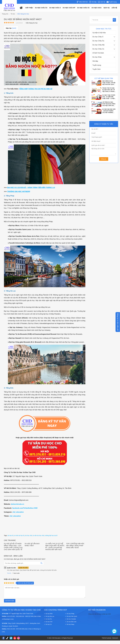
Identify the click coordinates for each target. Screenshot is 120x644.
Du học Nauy (70, 624)
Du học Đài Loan (72, 622)
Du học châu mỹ (69, 8)
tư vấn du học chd (38, 535)
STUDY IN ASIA (98, 53)
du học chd (29, 535)
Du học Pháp (70, 614)
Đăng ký (104, 159)
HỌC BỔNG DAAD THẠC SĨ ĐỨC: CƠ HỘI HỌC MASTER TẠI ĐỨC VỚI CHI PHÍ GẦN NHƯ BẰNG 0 (109, 83)
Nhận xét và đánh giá (12, 579)
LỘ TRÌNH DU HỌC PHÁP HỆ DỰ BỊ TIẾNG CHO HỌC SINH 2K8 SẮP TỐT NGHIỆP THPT (109, 104)
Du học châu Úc (83, 8)
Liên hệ (114, 8)
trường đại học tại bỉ (51, 535)
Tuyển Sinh (97, 69)
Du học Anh (49, 622)
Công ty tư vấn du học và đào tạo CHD (100, 614)
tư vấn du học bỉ (19, 535)
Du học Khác (97, 57)
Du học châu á (55, 8)
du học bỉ (11, 535)
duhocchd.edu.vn (17, 504)
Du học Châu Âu (98, 41)
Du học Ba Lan (50, 616)
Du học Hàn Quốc (72, 616)
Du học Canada (71, 619)
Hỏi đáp (95, 61)
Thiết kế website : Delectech (110, 638)
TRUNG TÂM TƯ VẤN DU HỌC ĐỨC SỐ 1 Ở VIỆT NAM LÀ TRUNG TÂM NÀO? (108, 90)
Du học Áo (49, 619)
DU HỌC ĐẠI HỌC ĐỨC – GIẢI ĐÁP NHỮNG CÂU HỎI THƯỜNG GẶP (109, 111)
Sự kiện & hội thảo (99, 33)
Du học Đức (49, 614)
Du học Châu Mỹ (99, 45)
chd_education (18, 512)
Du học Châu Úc (98, 49)
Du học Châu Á (98, 37)
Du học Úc (49, 624)
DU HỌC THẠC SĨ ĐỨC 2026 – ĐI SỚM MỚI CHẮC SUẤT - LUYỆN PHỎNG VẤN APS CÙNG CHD (109, 97)
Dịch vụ (107, 8)
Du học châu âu (41, 8)
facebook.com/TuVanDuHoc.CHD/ (25, 508)
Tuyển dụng (97, 65)
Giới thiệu (29, 8)
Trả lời (9, 573)
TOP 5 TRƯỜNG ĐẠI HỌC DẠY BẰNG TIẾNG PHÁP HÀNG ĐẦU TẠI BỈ (75, 546)
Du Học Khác (97, 8)
